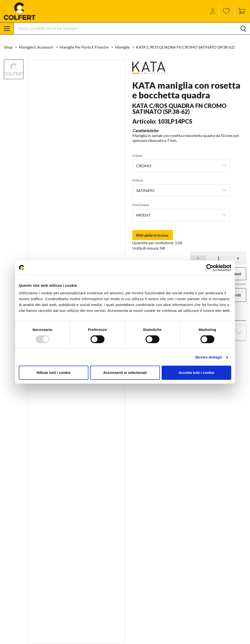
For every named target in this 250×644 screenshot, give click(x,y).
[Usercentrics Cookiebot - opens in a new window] (210, 268)
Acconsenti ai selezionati (125, 373)
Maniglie (123, 47)
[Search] (132, 29)
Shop (9, 47)
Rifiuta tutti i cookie (54, 373)
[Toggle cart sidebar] (240, 11)
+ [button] (238, 258)
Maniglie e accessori (36, 47)
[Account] (213, 11)
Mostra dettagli (208, 357)
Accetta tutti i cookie (196, 373)
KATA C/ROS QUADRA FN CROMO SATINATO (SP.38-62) (185, 47)
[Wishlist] (227, 11)
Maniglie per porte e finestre (84, 47)
